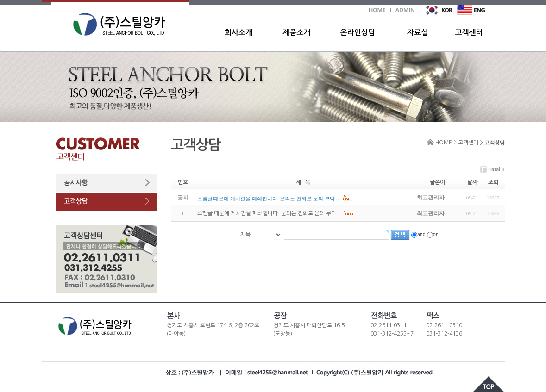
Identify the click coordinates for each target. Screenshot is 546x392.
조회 (493, 182)
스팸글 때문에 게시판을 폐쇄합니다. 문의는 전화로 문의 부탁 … (270, 214)
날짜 (472, 182)
